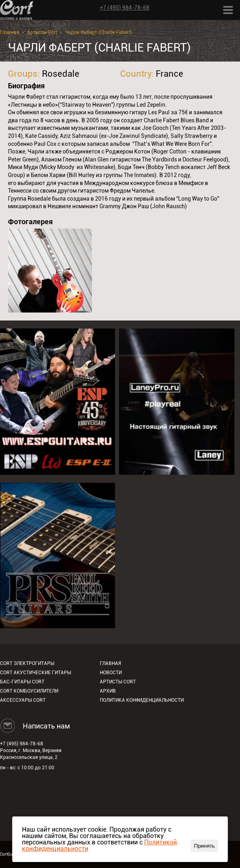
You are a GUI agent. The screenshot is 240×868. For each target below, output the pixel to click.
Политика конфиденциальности (142, 700)
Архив (108, 691)
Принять (204, 846)
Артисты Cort (42, 32)
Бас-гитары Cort (22, 682)
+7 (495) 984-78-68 (125, 8)
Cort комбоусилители (29, 691)
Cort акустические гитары (36, 673)
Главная (10, 32)
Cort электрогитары (27, 663)
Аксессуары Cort (23, 700)
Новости (111, 673)
